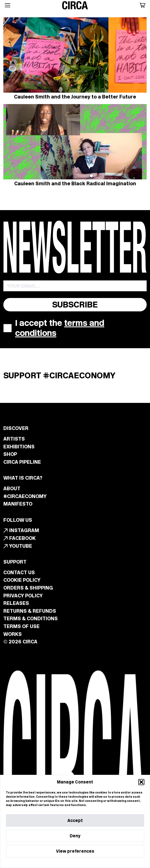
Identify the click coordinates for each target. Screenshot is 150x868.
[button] (141, 782)
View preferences (75, 851)
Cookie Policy (60, 862)
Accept (75, 820)
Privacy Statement (86, 862)
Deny (75, 836)
